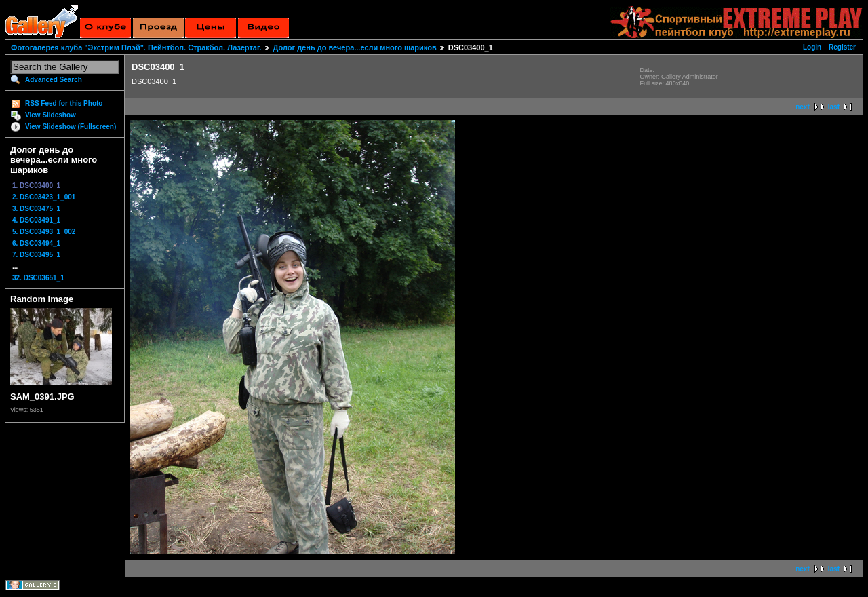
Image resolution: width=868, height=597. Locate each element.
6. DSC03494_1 (36, 243)
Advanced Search (54, 80)
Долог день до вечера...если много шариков (355, 47)
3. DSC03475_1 (36, 209)
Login (812, 47)
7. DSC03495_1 (36, 255)
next (803, 107)
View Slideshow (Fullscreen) (71, 127)
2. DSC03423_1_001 (44, 197)
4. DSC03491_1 (36, 220)
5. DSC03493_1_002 (44, 232)
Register (842, 47)
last (834, 107)
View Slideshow (51, 115)
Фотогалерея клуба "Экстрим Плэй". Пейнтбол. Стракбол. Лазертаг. (136, 47)
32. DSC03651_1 (38, 278)
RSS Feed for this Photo (64, 103)
